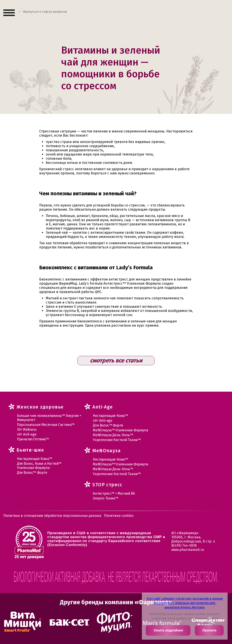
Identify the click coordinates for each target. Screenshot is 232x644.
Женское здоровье (40, 407)
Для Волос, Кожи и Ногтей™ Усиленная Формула (39, 466)
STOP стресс (107, 485)
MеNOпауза (107, 451)
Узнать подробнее (168, 630)
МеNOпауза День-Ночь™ (113, 435)
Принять (209, 630)
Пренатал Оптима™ (33, 439)
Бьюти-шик (30, 450)
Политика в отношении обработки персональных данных (52, 516)
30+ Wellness (27, 430)
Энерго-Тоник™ (105, 498)
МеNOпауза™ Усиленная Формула (120, 430)
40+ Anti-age (27, 434)
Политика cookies (119, 516)
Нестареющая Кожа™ (34, 459)
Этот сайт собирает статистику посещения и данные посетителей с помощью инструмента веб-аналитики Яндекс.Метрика (185, 603)
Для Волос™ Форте (32, 473)
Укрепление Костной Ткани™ (117, 440)
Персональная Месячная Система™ (46, 425)
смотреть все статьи (116, 361)
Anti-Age (103, 407)
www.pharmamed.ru (188, 550)
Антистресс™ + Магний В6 (114, 493)
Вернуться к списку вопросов (45, 12)
